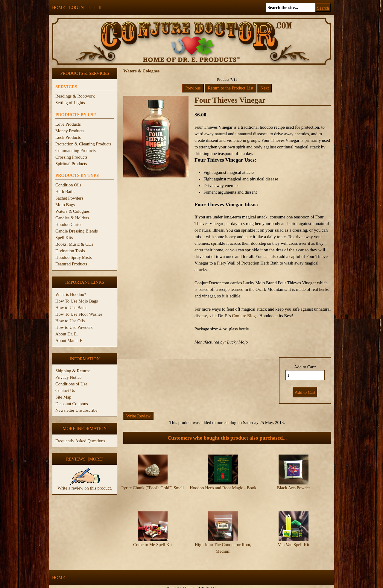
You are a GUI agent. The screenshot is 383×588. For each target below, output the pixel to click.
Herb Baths (65, 192)
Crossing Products (71, 157)
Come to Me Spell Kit (152, 540)
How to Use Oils (70, 321)
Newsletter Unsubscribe (76, 410)
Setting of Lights (70, 103)
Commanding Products (76, 151)
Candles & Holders (72, 218)
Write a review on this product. (85, 486)
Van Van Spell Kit (293, 540)
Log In (76, 7)
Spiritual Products (71, 164)
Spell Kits (64, 238)
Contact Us (65, 391)
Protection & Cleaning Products (83, 144)
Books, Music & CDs (74, 244)
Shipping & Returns (73, 371)
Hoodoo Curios (69, 224)
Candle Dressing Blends (77, 231)
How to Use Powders (74, 327)
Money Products (70, 131)
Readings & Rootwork (75, 96)
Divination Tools (70, 251)
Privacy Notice (69, 377)
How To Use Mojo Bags (77, 301)
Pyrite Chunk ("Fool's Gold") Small (152, 488)
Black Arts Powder (294, 488)
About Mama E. (69, 341)
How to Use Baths (71, 308)
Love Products (68, 124)
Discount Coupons (72, 404)
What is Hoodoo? (71, 294)
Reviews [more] (85, 459)
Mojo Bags (65, 205)
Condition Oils (68, 185)
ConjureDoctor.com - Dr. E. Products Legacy (155, 585)
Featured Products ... (73, 264)
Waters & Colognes (72, 211)
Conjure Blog (244, 316)
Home (58, 7)
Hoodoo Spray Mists (73, 257)
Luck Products (68, 137)
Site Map (63, 397)
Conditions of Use (71, 384)
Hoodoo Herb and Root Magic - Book (223, 488)
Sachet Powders (69, 198)
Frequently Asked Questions (80, 441)
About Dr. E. (67, 334)
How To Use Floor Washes (79, 314)
